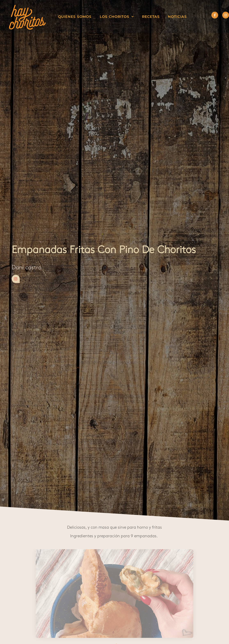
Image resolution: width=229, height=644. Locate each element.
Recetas (151, 17)
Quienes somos (75, 17)
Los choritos (117, 17)
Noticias (177, 17)
